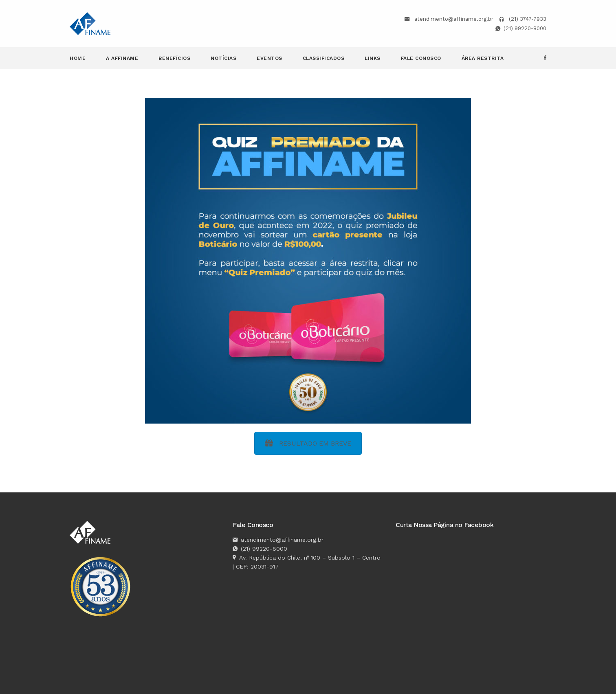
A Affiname (122, 58)
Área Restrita (483, 58)
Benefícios (174, 58)
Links (373, 58)
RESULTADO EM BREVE (308, 443)
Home (78, 58)
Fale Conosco (421, 58)
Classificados (324, 58)
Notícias (223, 58)
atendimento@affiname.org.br (454, 19)
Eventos (269, 58)
